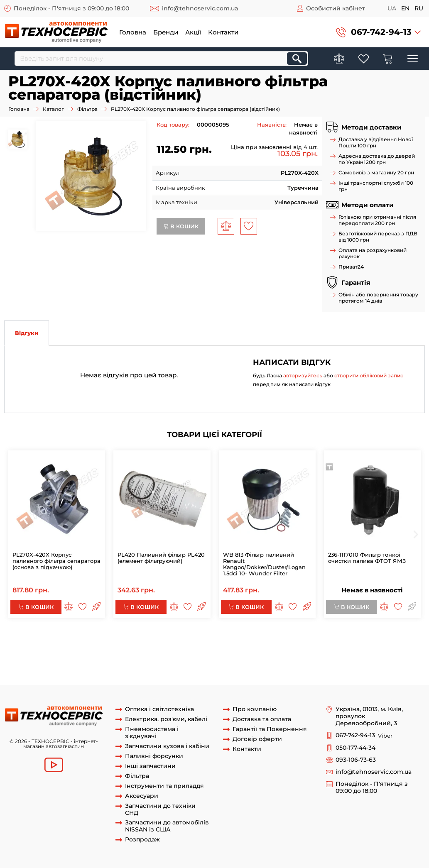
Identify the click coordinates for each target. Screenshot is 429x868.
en (405, 8)
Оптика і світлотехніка (159, 709)
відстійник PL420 (132, 661)
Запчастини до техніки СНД (160, 809)
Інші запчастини (150, 766)
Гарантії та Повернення (270, 729)
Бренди (166, 32)
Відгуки (27, 333)
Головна (133, 32)
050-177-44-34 (355, 748)
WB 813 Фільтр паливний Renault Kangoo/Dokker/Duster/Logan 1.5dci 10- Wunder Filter (264, 564)
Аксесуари (142, 796)
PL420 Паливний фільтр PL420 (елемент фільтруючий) (161, 558)
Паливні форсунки (154, 756)
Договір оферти (257, 739)
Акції (193, 32)
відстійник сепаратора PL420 (46, 669)
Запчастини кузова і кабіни (167, 746)
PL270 (260, 638)
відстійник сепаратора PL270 (131, 669)
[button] (378, 32)
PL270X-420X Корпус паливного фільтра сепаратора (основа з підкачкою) (56, 561)
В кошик (181, 226)
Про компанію (255, 709)
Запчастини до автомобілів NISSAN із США (167, 826)
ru (419, 8)
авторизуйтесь (303, 375)
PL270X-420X (36, 638)
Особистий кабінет (336, 8)
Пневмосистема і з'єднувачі (152, 733)
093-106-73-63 (356, 760)
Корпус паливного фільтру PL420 (256, 661)
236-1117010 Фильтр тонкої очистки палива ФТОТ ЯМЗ (367, 558)
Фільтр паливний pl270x (54, 646)
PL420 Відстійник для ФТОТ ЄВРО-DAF (81, 677)
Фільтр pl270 (309, 638)
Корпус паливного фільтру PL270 (351, 661)
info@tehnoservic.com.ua (200, 8)
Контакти (223, 32)
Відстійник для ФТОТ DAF (211, 669)
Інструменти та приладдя (164, 786)
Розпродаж (142, 840)
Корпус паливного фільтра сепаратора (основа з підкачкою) (142, 638)
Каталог (53, 109)
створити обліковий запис (369, 375)
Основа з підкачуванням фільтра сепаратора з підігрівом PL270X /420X (273, 654)
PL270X (239, 638)
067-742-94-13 (381, 32)
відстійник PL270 (183, 661)
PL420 (280, 638)
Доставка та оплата (262, 719)
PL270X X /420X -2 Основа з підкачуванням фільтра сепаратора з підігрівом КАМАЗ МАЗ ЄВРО (223, 646)
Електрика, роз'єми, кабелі (166, 719)
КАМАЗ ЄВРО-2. (272, 677)
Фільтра (87, 109)
